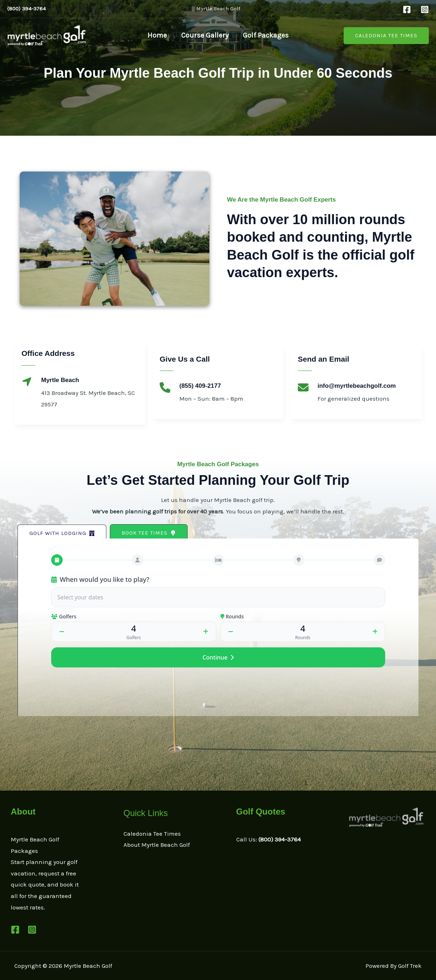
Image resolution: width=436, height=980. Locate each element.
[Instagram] (425, 9)
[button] (386, 36)
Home (157, 35)
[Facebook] (407, 9)
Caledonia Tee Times (152, 834)
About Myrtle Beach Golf (157, 845)
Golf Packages (266, 35)
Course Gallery (205, 35)
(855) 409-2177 (200, 386)
